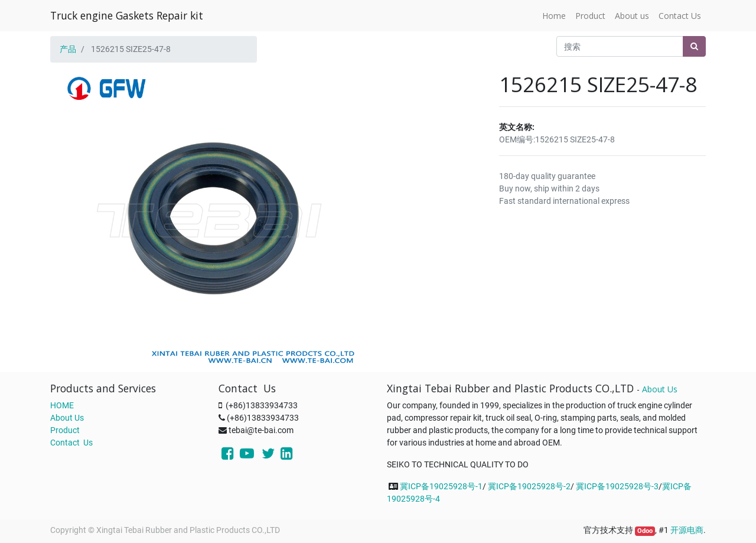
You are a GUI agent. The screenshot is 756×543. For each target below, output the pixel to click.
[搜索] (694, 46)
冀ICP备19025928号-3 (617, 486)
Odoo (645, 531)
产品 (68, 49)
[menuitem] (554, 16)
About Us (67, 418)
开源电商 (687, 530)
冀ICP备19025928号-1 (441, 486)
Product (65, 430)
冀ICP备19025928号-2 (529, 486)
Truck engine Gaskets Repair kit (127, 15)
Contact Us (71, 443)
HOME (62, 405)
